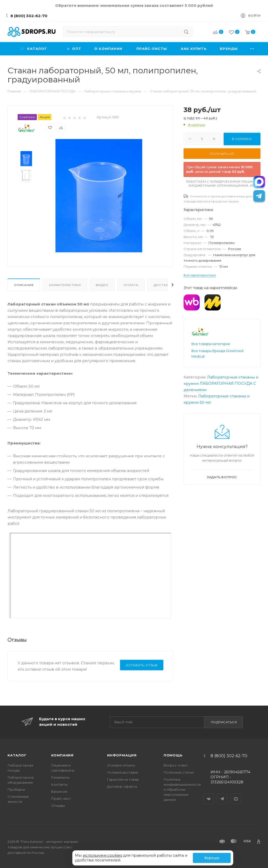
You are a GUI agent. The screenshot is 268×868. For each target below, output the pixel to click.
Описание (24, 285)
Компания (62, 755)
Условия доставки (123, 772)
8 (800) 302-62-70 (29, 16)
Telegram (222, 794)
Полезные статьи (179, 772)
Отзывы (58, 806)
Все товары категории (211, 344)
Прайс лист (61, 798)
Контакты (59, 784)
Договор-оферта (122, 786)
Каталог (17, 755)
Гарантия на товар (123, 779)
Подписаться (224, 722)
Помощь (173, 755)
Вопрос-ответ (176, 765)
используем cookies (102, 855)
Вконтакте (209, 794)
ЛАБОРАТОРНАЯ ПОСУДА (226, 383)
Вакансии (59, 791)
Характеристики (65, 285)
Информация (122, 755)
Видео (102, 285)
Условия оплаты (121, 765)
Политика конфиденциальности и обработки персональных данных (182, 789)
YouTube (236, 794)
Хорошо (212, 858)
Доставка (163, 285)
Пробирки (16, 789)
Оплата (131, 285)
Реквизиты (60, 777)
